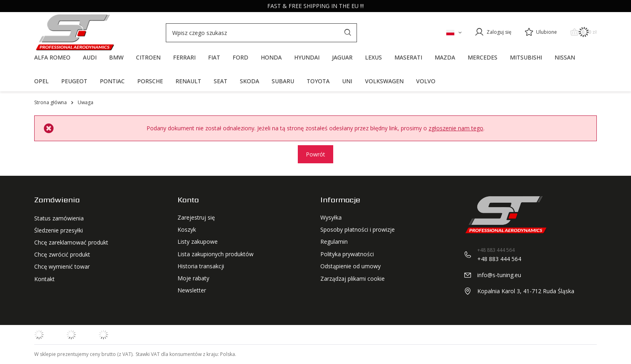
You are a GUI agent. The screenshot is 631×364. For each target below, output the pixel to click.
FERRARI (184, 57)
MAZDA (445, 57)
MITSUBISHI (526, 57)
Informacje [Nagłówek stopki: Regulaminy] (340, 200)
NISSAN (565, 57)
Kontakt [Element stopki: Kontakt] (44, 278)
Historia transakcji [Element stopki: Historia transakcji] (201, 266)
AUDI (90, 57)
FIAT (214, 57)
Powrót (315, 154)
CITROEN (148, 57)
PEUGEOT (74, 81)
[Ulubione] (541, 32)
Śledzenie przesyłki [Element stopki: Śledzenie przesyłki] (59, 230)
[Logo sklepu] (74, 32)
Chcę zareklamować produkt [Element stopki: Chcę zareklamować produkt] (71, 242)
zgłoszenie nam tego (456, 128)
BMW (116, 57)
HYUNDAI (307, 57)
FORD (240, 57)
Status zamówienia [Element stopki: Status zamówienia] (59, 218)
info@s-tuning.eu (499, 275)
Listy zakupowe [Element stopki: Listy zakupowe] (198, 242)
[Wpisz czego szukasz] (261, 33)
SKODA (250, 81)
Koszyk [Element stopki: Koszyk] (187, 230)
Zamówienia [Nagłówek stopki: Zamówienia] (57, 200)
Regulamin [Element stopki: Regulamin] (334, 242)
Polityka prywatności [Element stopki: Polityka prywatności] (347, 254)
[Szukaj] (347, 33)
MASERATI (408, 57)
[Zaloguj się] (493, 32)
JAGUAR (342, 57)
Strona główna (51, 102)
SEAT (221, 81)
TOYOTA (318, 81)
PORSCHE (150, 81)
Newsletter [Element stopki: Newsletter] (192, 290)
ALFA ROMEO (52, 57)
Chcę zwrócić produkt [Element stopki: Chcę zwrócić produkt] (62, 254)
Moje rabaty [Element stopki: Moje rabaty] (193, 278)
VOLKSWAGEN (384, 81)
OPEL (41, 81)
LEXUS (373, 57)
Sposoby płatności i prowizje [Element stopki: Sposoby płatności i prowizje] (358, 230)
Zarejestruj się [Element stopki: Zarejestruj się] (196, 218)
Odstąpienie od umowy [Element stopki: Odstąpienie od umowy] (351, 266)
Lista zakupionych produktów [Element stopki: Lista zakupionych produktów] (215, 254)
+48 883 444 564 (499, 259)
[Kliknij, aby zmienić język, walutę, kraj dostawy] (454, 32)
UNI (347, 81)
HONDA (271, 57)
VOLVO (426, 81)
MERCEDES (483, 57)
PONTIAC (112, 81)
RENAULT (188, 81)
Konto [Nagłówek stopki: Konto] (188, 200)
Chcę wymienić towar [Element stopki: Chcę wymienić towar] (62, 266)
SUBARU (283, 81)
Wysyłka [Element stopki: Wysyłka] (331, 218)
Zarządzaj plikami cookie (353, 279)
